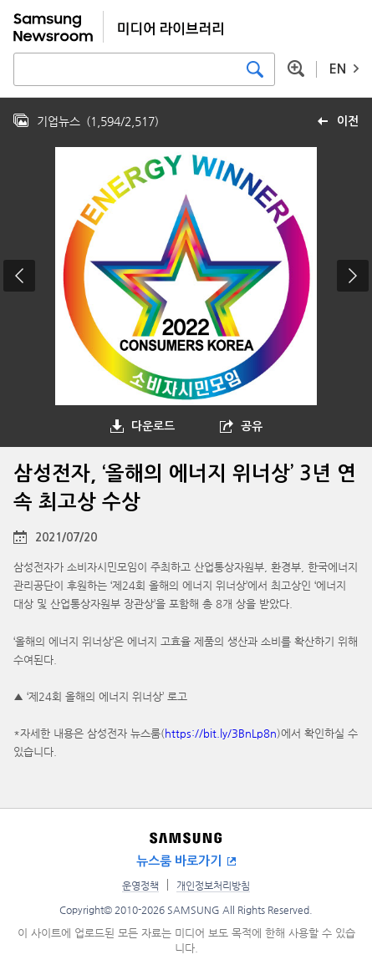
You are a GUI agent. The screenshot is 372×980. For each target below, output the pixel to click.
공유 (252, 426)
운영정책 (140, 886)
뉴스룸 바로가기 (179, 861)
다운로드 (153, 426)
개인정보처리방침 (213, 886)
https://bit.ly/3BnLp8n (221, 733)
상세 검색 (296, 69)
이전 (348, 121)
